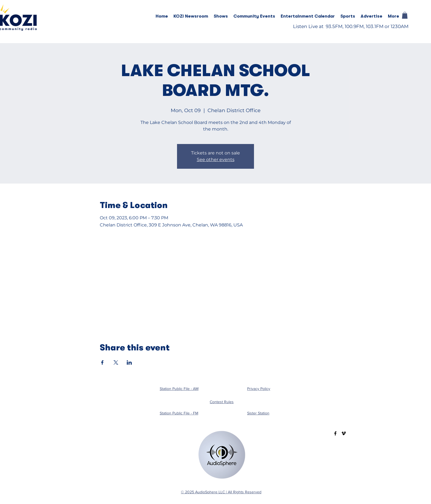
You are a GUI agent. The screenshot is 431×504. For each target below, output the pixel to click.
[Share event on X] (116, 362)
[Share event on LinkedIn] (129, 362)
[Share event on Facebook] (102, 362)
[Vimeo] (344, 433)
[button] (221, 16)
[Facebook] (335, 433)
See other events (216, 160)
